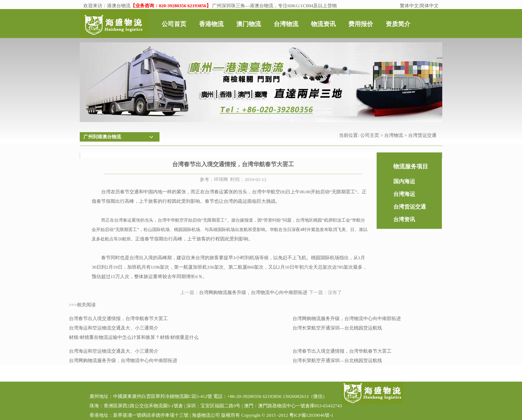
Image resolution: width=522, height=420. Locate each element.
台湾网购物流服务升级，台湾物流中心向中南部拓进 (253, 292)
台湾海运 (404, 194)
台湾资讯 (404, 219)
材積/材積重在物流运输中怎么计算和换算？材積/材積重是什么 (134, 337)
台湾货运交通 (422, 135)
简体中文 (429, 6)
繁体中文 (409, 6)
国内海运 (404, 181)
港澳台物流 (119, 6)
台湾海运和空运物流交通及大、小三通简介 (114, 328)
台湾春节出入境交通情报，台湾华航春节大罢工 (118, 318)
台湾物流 (394, 135)
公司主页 (370, 135)
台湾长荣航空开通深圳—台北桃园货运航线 (337, 328)
